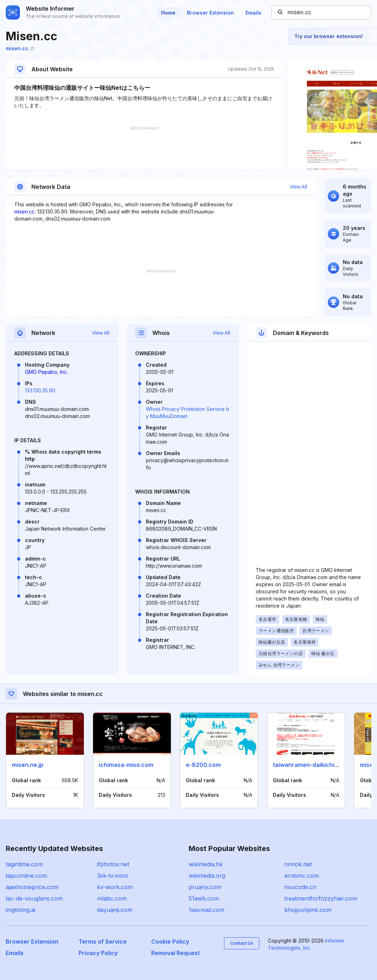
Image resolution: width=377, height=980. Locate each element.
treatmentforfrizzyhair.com (321, 898)
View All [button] (298, 187)
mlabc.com (112, 898)
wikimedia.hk (206, 864)
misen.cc (20, 48)
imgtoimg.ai (21, 910)
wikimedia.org (207, 876)
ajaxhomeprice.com (32, 887)
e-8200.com (203, 765)
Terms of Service (103, 942)
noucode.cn (300, 887)
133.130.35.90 (40, 390)
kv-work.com (115, 887)
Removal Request (175, 953)
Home (168, 13)
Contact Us (242, 943)
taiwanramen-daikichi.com (310, 765)
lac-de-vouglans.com (34, 898)
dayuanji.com (115, 910)
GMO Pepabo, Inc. (46, 372)
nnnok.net (298, 864)
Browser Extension (210, 13)
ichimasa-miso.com (126, 765)
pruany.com (205, 887)
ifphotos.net (113, 864)
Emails (253, 13)
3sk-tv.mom (113, 876)
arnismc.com (302, 876)
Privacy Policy (98, 953)
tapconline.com (26, 876)
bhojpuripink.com (308, 910)
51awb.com (204, 898)
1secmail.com (207, 910)
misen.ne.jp (28, 765)
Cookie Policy (170, 942)
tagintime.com (24, 864)
